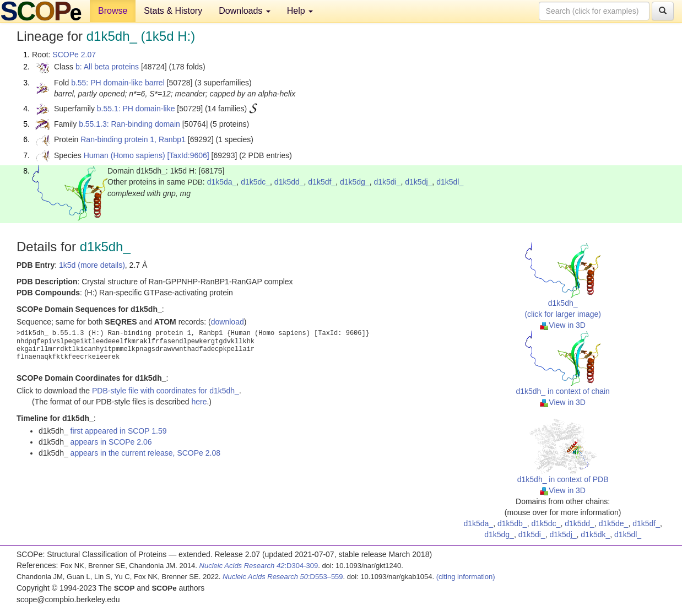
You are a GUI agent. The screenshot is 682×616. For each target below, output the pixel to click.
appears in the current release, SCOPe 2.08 (145, 453)
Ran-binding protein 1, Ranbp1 (133, 139)
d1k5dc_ (255, 182)
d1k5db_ (512, 523)
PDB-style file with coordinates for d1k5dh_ (166, 391)
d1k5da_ (222, 182)
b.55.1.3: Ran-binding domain (129, 124)
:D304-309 (259, 566)
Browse (113, 11)
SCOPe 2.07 (74, 55)
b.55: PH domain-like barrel (118, 83)
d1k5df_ (322, 182)
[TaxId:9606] (188, 155)
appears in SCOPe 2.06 (111, 442)
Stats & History (173, 11)
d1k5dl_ (450, 182)
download (228, 322)
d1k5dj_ (418, 182)
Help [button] (300, 11)
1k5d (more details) (92, 265)
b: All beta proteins (107, 67)
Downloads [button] (245, 11)
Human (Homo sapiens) (125, 155)
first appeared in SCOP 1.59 (119, 431)
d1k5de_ (614, 523)
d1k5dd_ (289, 182)
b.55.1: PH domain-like (136, 109)
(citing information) (466, 577)
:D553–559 (283, 577)
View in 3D (563, 325)
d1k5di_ (387, 182)
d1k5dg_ (355, 182)
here (199, 402)
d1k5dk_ (595, 534)
